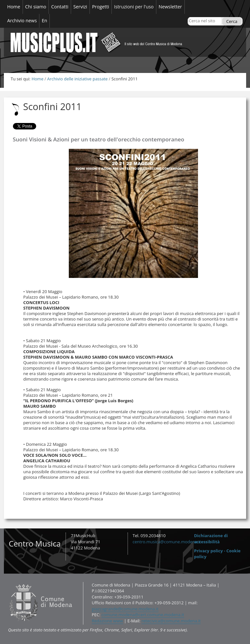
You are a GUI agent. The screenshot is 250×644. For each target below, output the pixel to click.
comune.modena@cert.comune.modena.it (143, 615)
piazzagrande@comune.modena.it (125, 609)
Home (38, 79)
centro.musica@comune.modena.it (167, 542)
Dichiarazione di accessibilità (211, 539)
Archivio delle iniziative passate (77, 79)
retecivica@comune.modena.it (171, 621)
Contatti (8, 582)
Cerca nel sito (188, 17)
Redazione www (107, 621)
